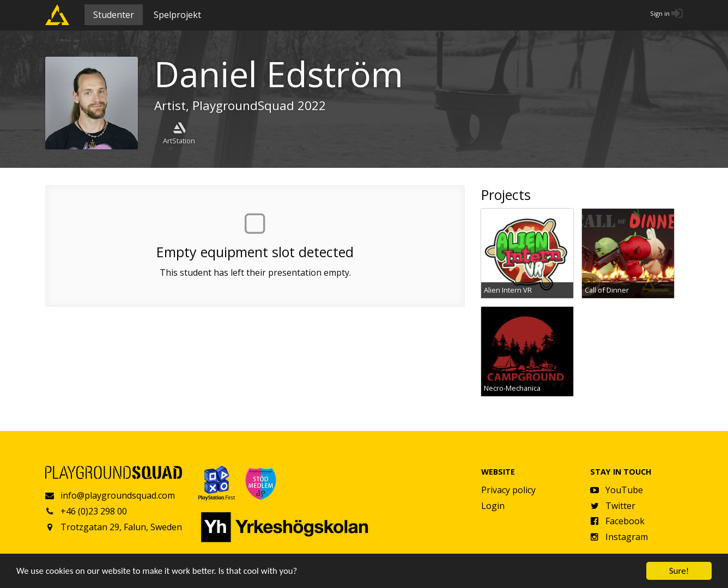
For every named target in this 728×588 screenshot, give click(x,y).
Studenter (114, 15)
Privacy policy (508, 490)
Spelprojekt (177, 15)
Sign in (660, 13)
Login (493, 506)
